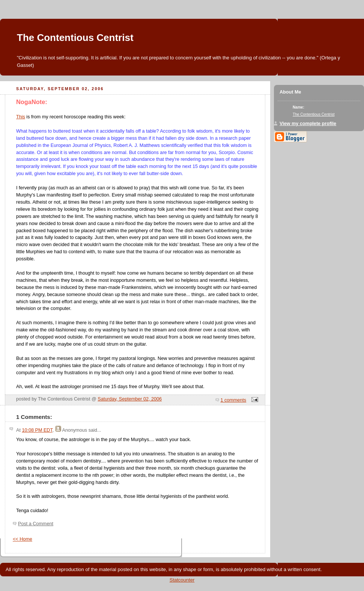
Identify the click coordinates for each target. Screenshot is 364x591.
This (21, 117)
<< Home (23, 539)
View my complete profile (308, 124)
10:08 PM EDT (37, 430)
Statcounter (182, 580)
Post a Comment (36, 524)
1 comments (234, 400)
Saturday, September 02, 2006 (130, 399)
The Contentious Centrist (75, 38)
